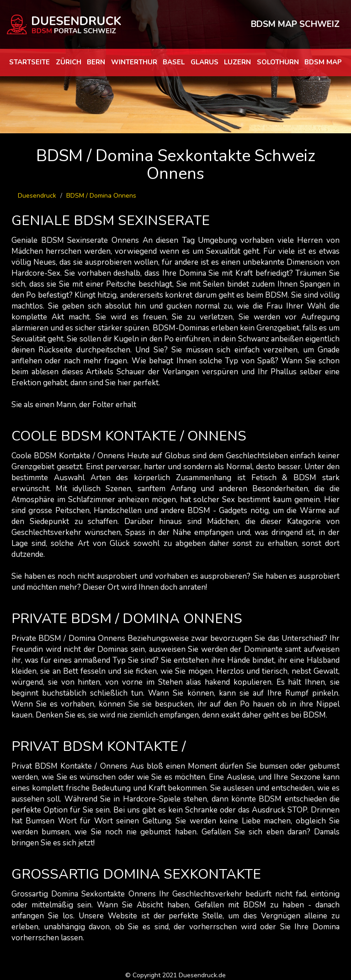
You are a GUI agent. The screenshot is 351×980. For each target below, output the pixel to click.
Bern (96, 62)
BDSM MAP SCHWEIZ (295, 24)
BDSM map (323, 62)
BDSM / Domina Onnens (101, 196)
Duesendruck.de (202, 975)
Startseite (29, 62)
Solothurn (278, 62)
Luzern (237, 62)
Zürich (69, 62)
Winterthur (134, 62)
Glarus (205, 62)
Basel (174, 62)
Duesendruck (37, 196)
